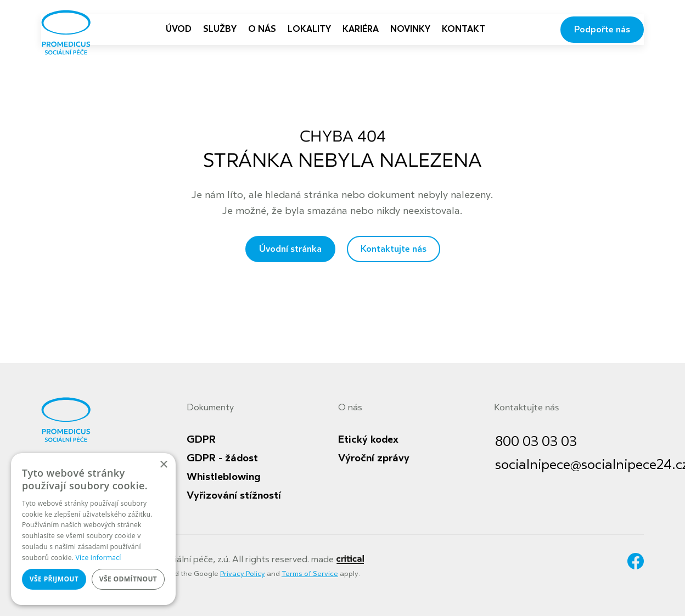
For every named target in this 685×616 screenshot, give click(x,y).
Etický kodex (368, 439)
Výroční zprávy (374, 458)
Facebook (636, 561)
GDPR (201, 439)
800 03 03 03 (536, 442)
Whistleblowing (223, 477)
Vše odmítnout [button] (128, 579)
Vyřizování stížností (234, 495)
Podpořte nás (602, 30)
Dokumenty (210, 408)
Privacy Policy (243, 574)
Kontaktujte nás (394, 249)
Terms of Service (310, 574)
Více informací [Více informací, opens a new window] (99, 558)
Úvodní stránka (290, 249)
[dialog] (93, 529)
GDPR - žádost (222, 458)
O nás (350, 408)
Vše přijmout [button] (54, 579)
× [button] (163, 465)
